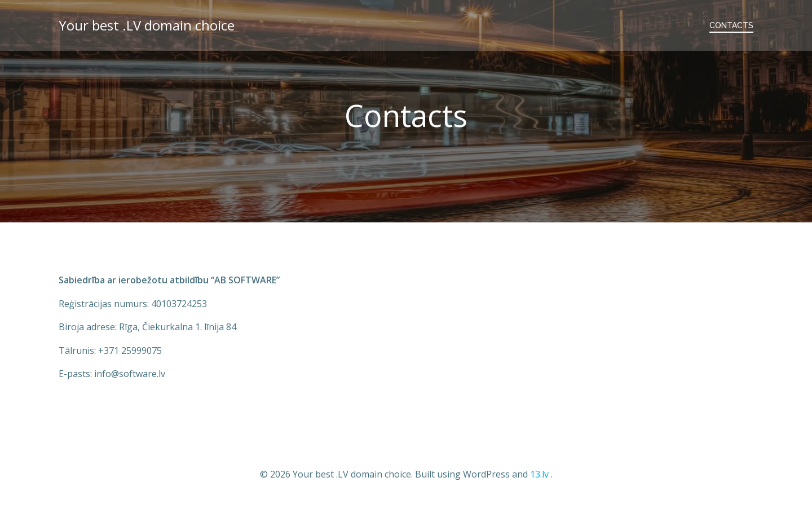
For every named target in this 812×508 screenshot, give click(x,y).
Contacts (731, 25)
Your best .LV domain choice (147, 25)
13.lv (539, 474)
